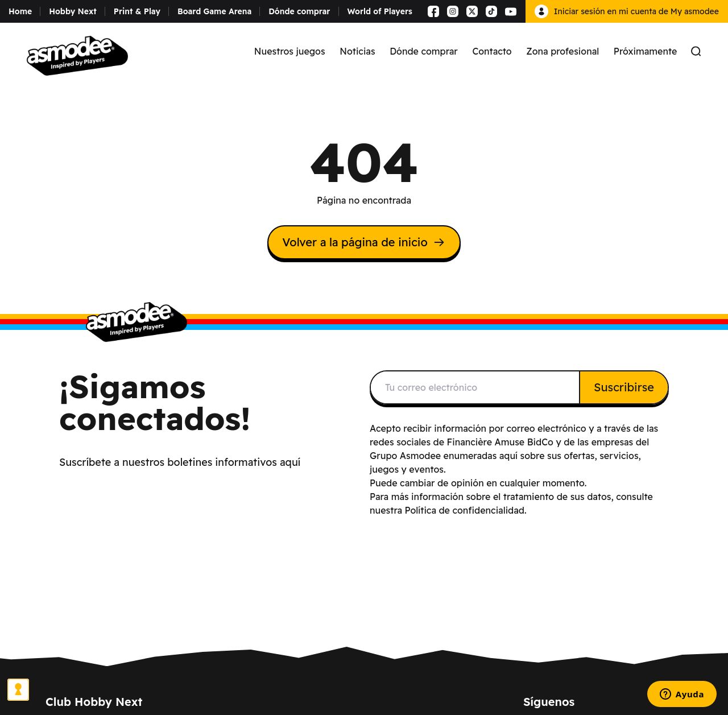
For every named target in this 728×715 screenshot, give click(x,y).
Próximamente (646, 51)
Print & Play (137, 11)
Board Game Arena (214, 11)
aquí (508, 456)
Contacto (492, 51)
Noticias (357, 51)
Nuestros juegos (290, 51)
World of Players (380, 11)
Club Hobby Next (94, 702)
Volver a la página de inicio (364, 242)
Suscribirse (624, 387)
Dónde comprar (299, 11)
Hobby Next (73, 11)
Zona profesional (562, 51)
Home (20, 11)
